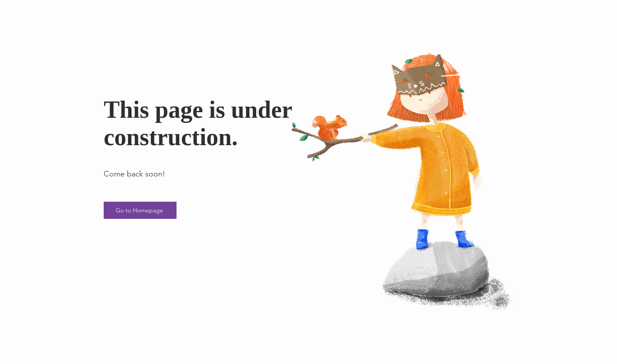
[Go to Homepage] (140, 210)
